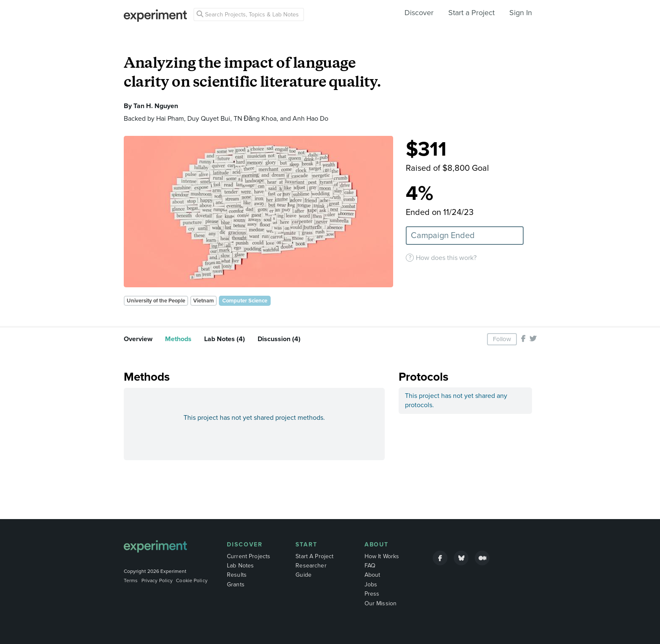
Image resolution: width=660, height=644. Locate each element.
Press (372, 594)
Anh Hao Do (310, 119)
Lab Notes (240, 566)
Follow (502, 339)
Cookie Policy (192, 580)
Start (306, 545)
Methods (178, 339)
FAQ (370, 566)
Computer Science (245, 301)
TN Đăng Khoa (255, 119)
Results (237, 575)
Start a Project (471, 13)
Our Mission (381, 603)
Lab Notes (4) (225, 339)
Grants (236, 584)
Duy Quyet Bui (209, 119)
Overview (138, 339)
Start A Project (314, 556)
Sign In (521, 13)
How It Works (382, 556)
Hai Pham (170, 119)
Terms (131, 580)
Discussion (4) (279, 339)
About (377, 545)
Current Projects (249, 556)
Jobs (371, 584)
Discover (419, 13)
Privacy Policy (157, 580)
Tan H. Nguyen (156, 106)
